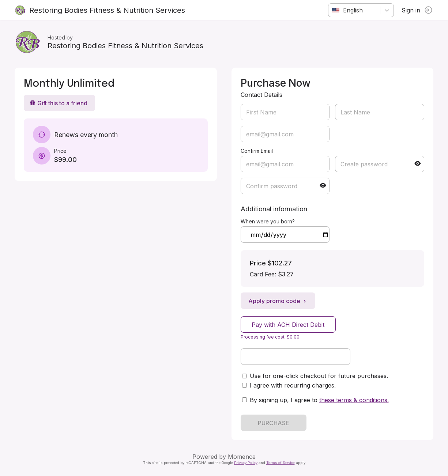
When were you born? (268, 221)
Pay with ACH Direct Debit (288, 325)
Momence (242, 457)
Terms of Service (281, 463)
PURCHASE (274, 423)
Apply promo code (278, 301)
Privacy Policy (246, 463)
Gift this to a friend (59, 103)
